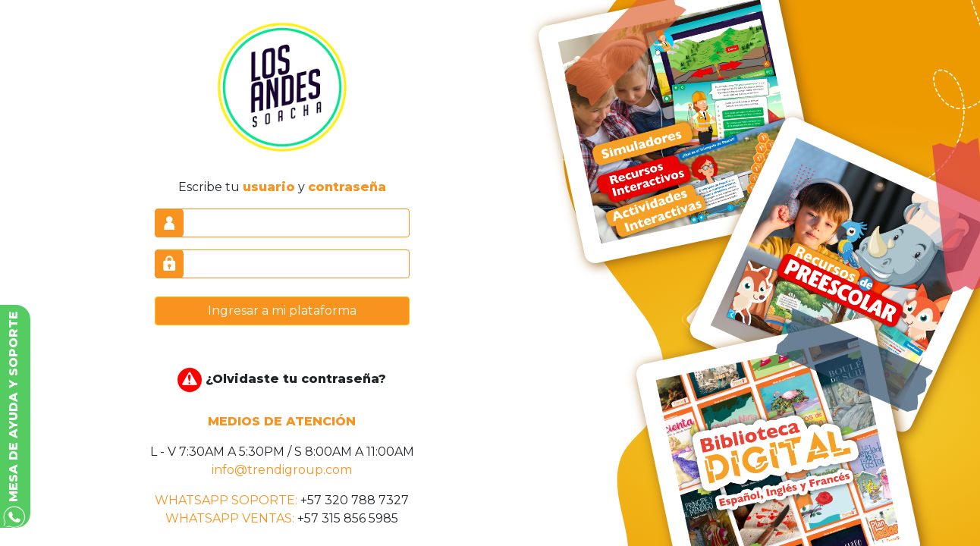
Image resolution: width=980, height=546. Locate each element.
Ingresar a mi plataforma (282, 311)
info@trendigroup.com (282, 470)
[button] (15, 416)
